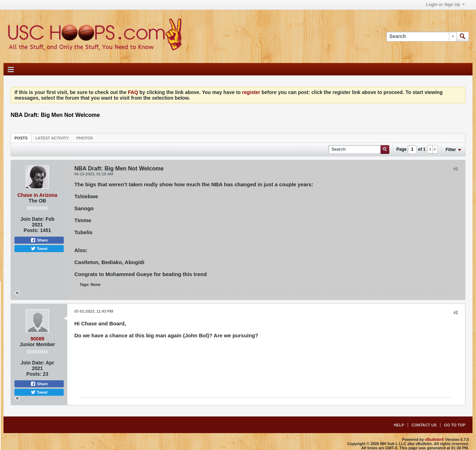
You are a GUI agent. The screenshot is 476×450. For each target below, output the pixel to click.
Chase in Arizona (37, 195)
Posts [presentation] (21, 138)
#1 (456, 169)
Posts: (31, 230)
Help (399, 425)
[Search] (421, 37)
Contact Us (424, 425)
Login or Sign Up (445, 5)
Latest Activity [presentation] (52, 138)
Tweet (39, 249)
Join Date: (32, 219)
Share (39, 240)
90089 (38, 339)
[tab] (21, 138)
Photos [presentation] (85, 138)
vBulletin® (435, 439)
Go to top (455, 425)
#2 (456, 313)
